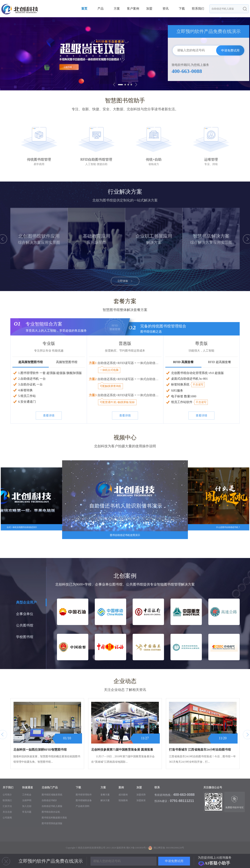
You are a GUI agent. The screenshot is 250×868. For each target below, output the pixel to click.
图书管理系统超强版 (52, 823)
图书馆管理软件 (84, 795)
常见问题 (27, 812)
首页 (84, 9)
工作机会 (27, 795)
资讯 (166, 9)
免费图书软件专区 (235, 802)
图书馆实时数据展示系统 (54, 818)
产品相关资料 (83, 806)
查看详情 (49, 416)
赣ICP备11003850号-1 (137, 848)
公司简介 (7, 795)
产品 (101, 9)
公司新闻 (7, 818)
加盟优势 (141, 795)
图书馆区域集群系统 (52, 795)
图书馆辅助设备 (84, 800)
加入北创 (27, 806)
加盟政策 (141, 800)
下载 (182, 9)
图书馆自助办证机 (51, 812)
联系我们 (198, 9)
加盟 (149, 9)
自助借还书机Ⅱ (49, 800)
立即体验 (125, 281)
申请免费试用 (230, 50)
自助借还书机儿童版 (52, 806)
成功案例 (123, 795)
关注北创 (7, 812)
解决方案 (105, 800)
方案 (117, 9)
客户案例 (133, 9)
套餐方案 (105, 795)
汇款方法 (7, 806)
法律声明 (27, 800)
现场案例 (123, 800)
